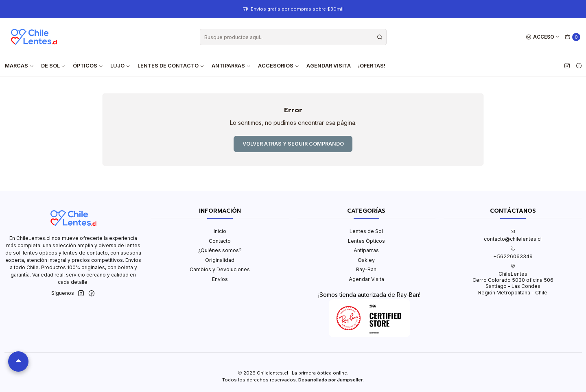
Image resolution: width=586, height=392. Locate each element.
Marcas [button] (19, 66)
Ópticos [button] (88, 66)
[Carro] (573, 37)
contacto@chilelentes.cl (513, 235)
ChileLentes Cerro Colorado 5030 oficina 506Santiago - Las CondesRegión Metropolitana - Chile (513, 280)
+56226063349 (513, 253)
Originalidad (220, 260)
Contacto (220, 241)
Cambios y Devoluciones (220, 269)
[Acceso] (543, 37)
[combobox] (293, 37)
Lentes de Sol (366, 231)
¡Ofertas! (372, 66)
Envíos (220, 279)
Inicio (220, 231)
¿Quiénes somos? (220, 250)
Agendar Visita (329, 66)
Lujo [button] (120, 66)
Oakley (366, 260)
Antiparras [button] (231, 66)
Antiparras (366, 250)
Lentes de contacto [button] (171, 66)
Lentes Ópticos (366, 241)
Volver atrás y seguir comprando (293, 144)
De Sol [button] (53, 66)
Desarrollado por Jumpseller (330, 380)
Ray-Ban (366, 269)
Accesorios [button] (279, 66)
